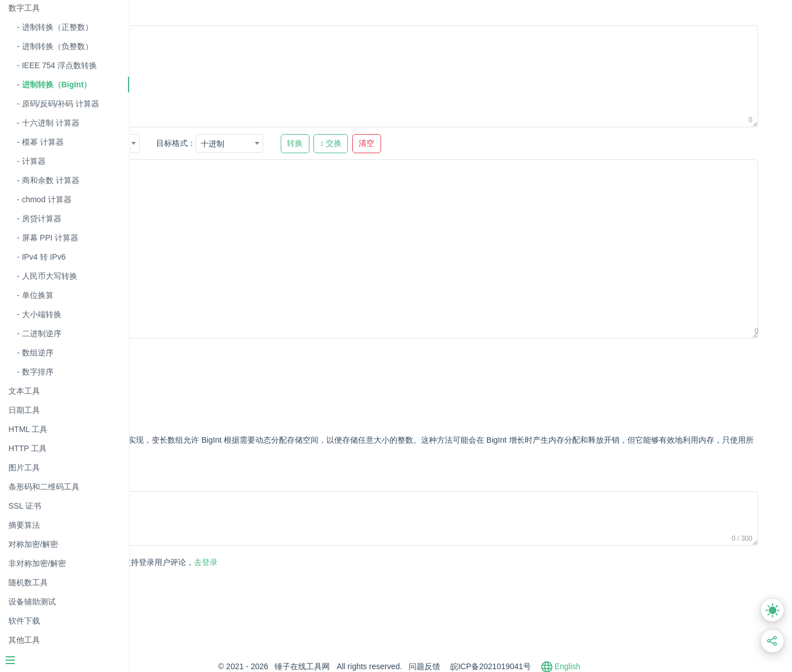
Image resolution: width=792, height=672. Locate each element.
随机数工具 (28, 582)
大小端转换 (42, 314)
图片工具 (24, 468)
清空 (486, 143)
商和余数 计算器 (51, 180)
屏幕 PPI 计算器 (50, 238)
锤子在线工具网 (364, 666)
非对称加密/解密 (37, 563)
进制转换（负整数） (57, 46)
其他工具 (24, 640)
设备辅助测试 (32, 602)
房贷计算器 (42, 219)
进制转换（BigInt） (57, 84)
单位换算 (38, 295)
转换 (415, 143)
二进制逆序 (42, 333)
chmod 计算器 (47, 199)
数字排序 (38, 372)
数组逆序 (38, 353)
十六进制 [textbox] (213, 144)
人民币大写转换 (50, 276)
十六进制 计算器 (51, 123)
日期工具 (24, 410)
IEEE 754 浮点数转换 (59, 65)
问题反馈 (486, 666)
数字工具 (24, 8)
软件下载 (24, 621)
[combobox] (226, 143)
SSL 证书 (25, 506)
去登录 (278, 562)
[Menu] (64, 661)
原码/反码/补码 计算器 (61, 104)
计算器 (34, 161)
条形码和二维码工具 (44, 487)
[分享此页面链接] (773, 641)
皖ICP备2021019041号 (552, 666)
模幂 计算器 (43, 142)
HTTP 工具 (28, 448)
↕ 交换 (451, 143)
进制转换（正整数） (57, 27)
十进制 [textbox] (333, 144)
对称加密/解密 (33, 544)
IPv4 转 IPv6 (44, 257)
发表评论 (183, 563)
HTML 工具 (28, 429)
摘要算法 (24, 525)
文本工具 (24, 391)
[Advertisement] (366, 376)
